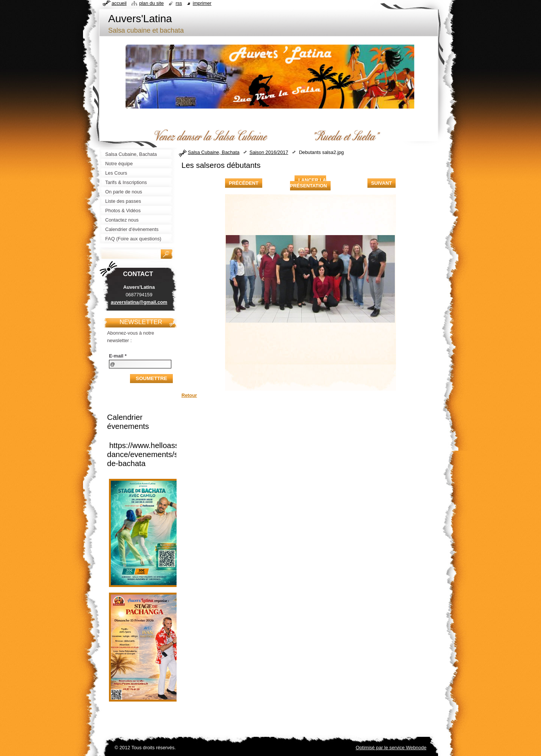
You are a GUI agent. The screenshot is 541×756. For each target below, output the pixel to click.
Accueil (119, 3)
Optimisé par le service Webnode (391, 748)
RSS (179, 3)
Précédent (244, 183)
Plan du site (151, 3)
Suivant (382, 183)
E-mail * (118, 356)
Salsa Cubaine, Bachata (214, 152)
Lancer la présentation (308, 183)
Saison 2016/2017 (269, 152)
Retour (189, 395)
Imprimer (202, 3)
